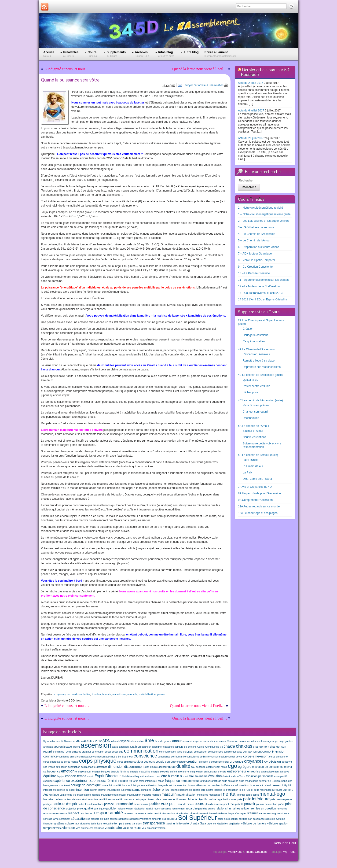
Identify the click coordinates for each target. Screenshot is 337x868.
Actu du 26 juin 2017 (251, 138)
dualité (183, 766)
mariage (156, 795)
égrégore (245, 767)
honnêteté (64, 785)
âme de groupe (163, 741)
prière (281, 804)
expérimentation (84, 780)
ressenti (129, 813)
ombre (212, 799)
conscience (145, 756)
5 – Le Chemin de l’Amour (254, 240)
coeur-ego (117, 752)
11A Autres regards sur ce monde (259, 506)
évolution (215, 776)
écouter (210, 767)
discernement (134, 767)
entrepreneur (237, 771)
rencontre (282, 809)
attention (124, 747)
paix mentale (278, 799)
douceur (163, 767)
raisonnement (126, 809)
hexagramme (51, 785)
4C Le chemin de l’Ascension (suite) (260, 400)
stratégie (270, 819)
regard (190, 809)
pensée (161, 694)
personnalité (124, 804)
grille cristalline (230, 781)
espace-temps (76, 776)
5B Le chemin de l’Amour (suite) (258, 455)
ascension (96, 745)
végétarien (234, 824)
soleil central (231, 819)
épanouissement (270, 772)
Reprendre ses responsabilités (262, 367)
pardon (289, 799)
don (147, 767)
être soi (184, 776)
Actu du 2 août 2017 (251, 83)
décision (275, 761)
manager (121, 795)
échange (201, 767)
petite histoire (141, 804)
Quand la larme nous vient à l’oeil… (200, 69)
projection (71, 809)
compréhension (274, 751)
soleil (220, 819)
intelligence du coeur (64, 790)
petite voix (159, 804)
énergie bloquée (101, 772)
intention (83, 790)
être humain (170, 776)
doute (172, 767)
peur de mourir (186, 804)
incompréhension (197, 785)
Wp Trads (289, 852)
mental (229, 794)
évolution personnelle (260, 776)
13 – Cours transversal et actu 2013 (260, 293)
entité (223, 772)
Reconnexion (251, 418)
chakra (229, 746)
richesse (201, 813)
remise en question (264, 809)
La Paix (247, 473)
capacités (169, 747)
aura (132, 747)
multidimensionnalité (111, 799)
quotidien (111, 809)
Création (248, 329)
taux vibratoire (82, 824)
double (154, 767)
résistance (49, 813)
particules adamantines (91, 804)
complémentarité (233, 752)
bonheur (146, 747)
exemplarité (281, 776)
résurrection (168, 813)
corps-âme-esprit (256, 756)
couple (160, 762)
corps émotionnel (279, 757)
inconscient (214, 785)
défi (58, 767)
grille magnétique (248, 781)
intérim (93, 790)
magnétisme (119, 694)
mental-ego (272, 794)
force (136, 781)
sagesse (264, 813)
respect (73, 813)
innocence (256, 785)
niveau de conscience (161, 799)
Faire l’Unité (250, 460)
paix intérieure (256, 799)
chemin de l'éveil (62, 752)
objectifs (202, 799)
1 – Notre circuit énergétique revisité (260, 208)
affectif (115, 741)
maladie (96, 795)
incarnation (180, 785)
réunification (182, 813)
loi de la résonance (261, 790)
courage (170, 762)
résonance (61, 813)
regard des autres (205, 809)
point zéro (229, 804)
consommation (218, 757)
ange (275, 741)
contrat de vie (235, 757)
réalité (149, 809)
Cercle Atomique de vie (210, 747)
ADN (106, 741)
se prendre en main (98, 819)
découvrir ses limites (79, 694)
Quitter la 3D (251, 380)
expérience (62, 781)
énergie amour (83, 772)
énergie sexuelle (160, 772)
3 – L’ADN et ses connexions (256, 227)
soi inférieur (170, 819)
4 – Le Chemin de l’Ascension (257, 234)
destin (64, 767)
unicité (177, 824)
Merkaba (48, 799)
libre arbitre (207, 790)
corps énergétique (53, 762)
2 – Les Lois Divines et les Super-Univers (264, 221)
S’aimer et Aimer (253, 431)
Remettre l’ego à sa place (259, 361)
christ (75, 752)
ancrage (267, 741)
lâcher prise (160, 790)
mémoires (203, 795)
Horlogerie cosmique (256, 335)
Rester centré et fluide (256, 386)
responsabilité (108, 813)
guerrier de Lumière (270, 781)
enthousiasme (212, 772)
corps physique (98, 761)
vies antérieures (85, 828)
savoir (280, 813)
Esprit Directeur (108, 776)
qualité (89, 809)
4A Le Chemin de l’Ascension (256, 349)
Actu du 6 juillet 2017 (251, 111)
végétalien (222, 824)
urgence (211, 824)
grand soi (205, 781)
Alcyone (125, 741)
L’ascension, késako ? (256, 354)
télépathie (108, 824)
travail (169, 824)
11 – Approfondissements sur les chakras (264, 280)
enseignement (195, 772)
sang (273, 813)
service (114, 819)
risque (231, 813)
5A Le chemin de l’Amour (254, 426)
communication (141, 751)
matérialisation (147, 694)
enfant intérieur (178, 772)
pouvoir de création (267, 804)
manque (147, 795)
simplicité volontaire (140, 819)
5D (90, 741)
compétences (215, 752)
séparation (79, 819)
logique (218, 790)
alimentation (137, 741)
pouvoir (250, 804)
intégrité (286, 785)
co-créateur (85, 752)
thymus (127, 824)
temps (118, 824)
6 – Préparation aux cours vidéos (258, 247)
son (250, 819)
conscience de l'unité (198, 757)
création (192, 761)
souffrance (259, 819)
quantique (99, 809)
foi (130, 781)
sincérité (157, 819)
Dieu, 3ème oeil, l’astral (257, 479)
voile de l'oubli (132, 828)
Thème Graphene (256, 852)
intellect (48, 790)
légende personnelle (181, 790)
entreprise (254, 772)
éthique (137, 776)
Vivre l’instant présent (256, 405)
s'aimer (253, 813)
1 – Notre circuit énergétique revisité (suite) (265, 214)
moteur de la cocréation (77, 799)
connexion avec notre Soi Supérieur (113, 757)
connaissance (85, 757)
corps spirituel (125, 762)
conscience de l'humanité (172, 757)
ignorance (142, 785)
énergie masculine (140, 772)
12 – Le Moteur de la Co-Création (259, 286)
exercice (48, 781)
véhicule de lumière (254, 824)
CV (266, 762)
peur (173, 804)
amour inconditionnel (250, 741)
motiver (95, 799)
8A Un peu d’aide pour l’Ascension (259, 493)
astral (115, 747)
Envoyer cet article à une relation (203, 85)
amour (177, 741)
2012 (99, 741)
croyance (237, 761)
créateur (181, 762)
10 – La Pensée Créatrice (254, 273)
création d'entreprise (210, 762)
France (160, 781)
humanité (107, 785)
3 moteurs (70, 741)
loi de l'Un (244, 790)
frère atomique (190, 781)
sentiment (65, 819)
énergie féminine (120, 772)
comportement (252, 752)
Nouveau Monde (186, 799)
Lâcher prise (250, 392)
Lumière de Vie (68, 795)
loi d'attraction (230, 790)
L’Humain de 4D (253, 466)
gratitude (216, 781)
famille (102, 781)
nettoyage (140, 799)
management (108, 795)
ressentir (140, 813)
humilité (117, 785)
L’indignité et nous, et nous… (67, 69)
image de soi (165, 785)
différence (102, 767)
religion (246, 809)
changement (261, 747)
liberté (196, 790)
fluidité (124, 781)
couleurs (149, 762)
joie (119, 790)
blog (138, 747)
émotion (96, 694)
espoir (90, 776)
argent (76, 747)
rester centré (154, 813)
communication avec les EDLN (176, 752)
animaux (48, 747)
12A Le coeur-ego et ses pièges (258, 513)
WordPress (235, 852)
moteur (58, 799)
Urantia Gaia (198, 824)
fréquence (172, 781)
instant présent (272, 785)
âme (149, 740)
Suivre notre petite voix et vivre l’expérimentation (262, 445)
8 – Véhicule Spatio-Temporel (256, 260)
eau (193, 767)
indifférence (228, 785)
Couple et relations (254, 437)
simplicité (124, 819)
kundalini (146, 790)
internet (102, 790)
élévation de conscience (268, 767)
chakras (244, 746)
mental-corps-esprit (248, 795)
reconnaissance (163, 809)
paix (240, 799)
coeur (108, 752)
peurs (199, 804)
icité (134, 785)
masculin (132, 694)
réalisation (140, 809)
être (144, 776)
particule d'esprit (65, 804)
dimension (116, 767)
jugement (126, 790)
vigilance (99, 828)
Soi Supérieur (197, 818)
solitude (243, 819)
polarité (239, 804)
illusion (153, 785)
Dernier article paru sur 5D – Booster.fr (264, 72)
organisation (224, 799)
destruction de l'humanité (82, 767)
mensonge (215, 795)
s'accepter (241, 813)
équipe (61, 776)
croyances (60, 694)
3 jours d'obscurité (53, 741)
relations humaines (228, 809)
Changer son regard (255, 412)
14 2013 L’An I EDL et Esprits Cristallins (263, 299)
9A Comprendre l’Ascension (255, 500)
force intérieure (147, 781)
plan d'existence (214, 804)
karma (136, 790)
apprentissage (63, 747)
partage (48, 804)
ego (233, 766)
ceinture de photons (186, 747)
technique (96, 824)
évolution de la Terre (234, 776)
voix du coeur (149, 828)
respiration (87, 813)
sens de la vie (51, 819)
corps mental (71, 762)
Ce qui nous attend (255, 341)
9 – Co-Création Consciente (255, 267)
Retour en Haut (285, 843)
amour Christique (229, 741)
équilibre (50, 776)
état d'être (127, 776)
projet (80, 809)
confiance (51, 756)
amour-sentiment (209, 741)
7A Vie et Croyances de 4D (255, 487)
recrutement (179, 809)
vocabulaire (114, 828)
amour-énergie (191, 741)
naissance (128, 799)
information (242, 785)
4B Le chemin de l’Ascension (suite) (260, 375)
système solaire (64, 824)
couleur (138, 762)
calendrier (157, 747)
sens (287, 813)
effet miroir (221, 767)
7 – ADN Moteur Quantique (255, 254)
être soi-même (198, 776)
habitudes (287, 781)
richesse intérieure (217, 813)
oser (234, 799)
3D (78, 741)
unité (186, 824)
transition (137, 824)
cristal (226, 762)
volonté (161, 828)
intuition (112, 790)
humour (126, 785)
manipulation (134, 795)
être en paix (154, 776)
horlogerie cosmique (86, 785)
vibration (69, 828)
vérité (59, 828)
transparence (154, 823)
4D (85, 741)
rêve (193, 813)
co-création (98, 752)
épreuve (285, 772)
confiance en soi (68, 757)
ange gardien (286, 741)
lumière (277, 790)
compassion (201, 752)
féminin (107, 694)
